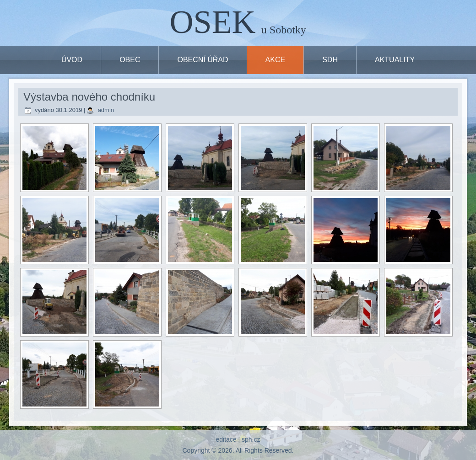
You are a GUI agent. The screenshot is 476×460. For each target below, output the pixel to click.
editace (226, 439)
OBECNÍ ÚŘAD (203, 60)
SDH (330, 60)
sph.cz (251, 439)
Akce (276, 60)
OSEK (213, 22)
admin (106, 110)
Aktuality (395, 60)
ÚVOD (72, 60)
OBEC (130, 60)
